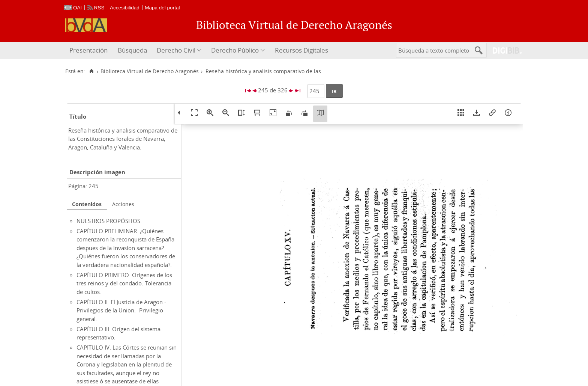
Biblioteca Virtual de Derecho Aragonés (150, 71)
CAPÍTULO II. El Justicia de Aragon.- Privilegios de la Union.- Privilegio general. (121, 310)
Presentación (88, 50)
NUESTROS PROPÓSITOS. (109, 221)
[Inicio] (91, 71)
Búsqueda (132, 50)
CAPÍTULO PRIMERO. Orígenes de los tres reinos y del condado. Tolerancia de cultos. (124, 283)
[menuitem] (89, 51)
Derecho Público (235, 50)
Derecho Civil (176, 50)
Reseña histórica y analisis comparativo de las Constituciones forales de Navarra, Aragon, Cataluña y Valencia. (123, 139)
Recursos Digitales (301, 50)
